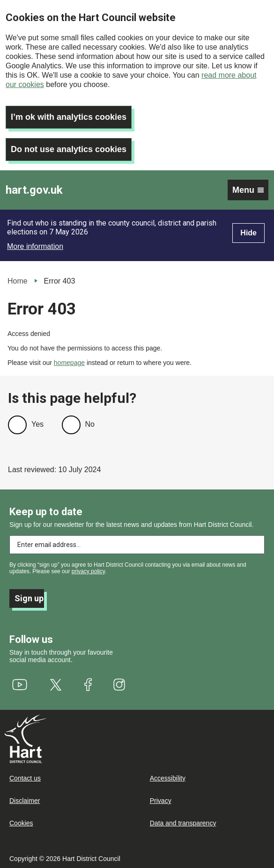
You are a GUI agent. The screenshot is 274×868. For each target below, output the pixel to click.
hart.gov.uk (34, 190)
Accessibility (168, 778)
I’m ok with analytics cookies (69, 117)
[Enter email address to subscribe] (137, 545)
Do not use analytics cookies (69, 149)
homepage (69, 363)
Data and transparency (183, 823)
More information (35, 246)
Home (18, 281)
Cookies (21, 823)
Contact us (25, 778)
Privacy (161, 801)
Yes (37, 424)
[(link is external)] (20, 685)
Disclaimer (25, 801)
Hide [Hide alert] (248, 233)
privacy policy (88, 571)
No (90, 424)
